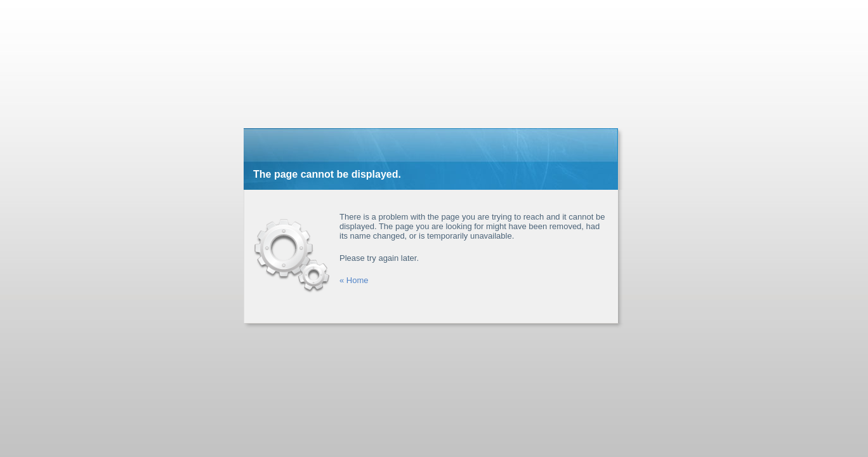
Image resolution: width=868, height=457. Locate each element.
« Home (354, 280)
